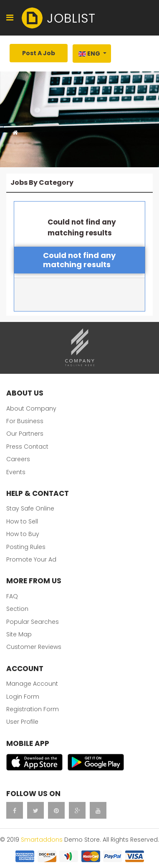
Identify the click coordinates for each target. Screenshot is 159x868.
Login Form (23, 697)
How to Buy (23, 534)
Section (17, 609)
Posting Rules (26, 547)
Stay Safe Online (30, 508)
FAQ (12, 596)
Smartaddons (42, 840)
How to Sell (22, 521)
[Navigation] (10, 18)
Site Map (19, 634)
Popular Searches (33, 622)
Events (16, 472)
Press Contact (27, 447)
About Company (31, 408)
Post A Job (39, 53)
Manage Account (32, 684)
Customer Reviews (34, 647)
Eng (89, 54)
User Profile (22, 722)
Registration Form (33, 709)
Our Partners (25, 434)
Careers (18, 459)
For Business (25, 421)
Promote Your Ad (31, 559)
